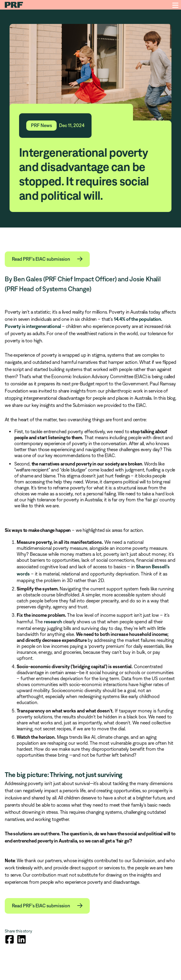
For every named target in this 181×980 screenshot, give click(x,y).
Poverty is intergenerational (33, 326)
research (53, 622)
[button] (47, 259)
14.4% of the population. (138, 319)
